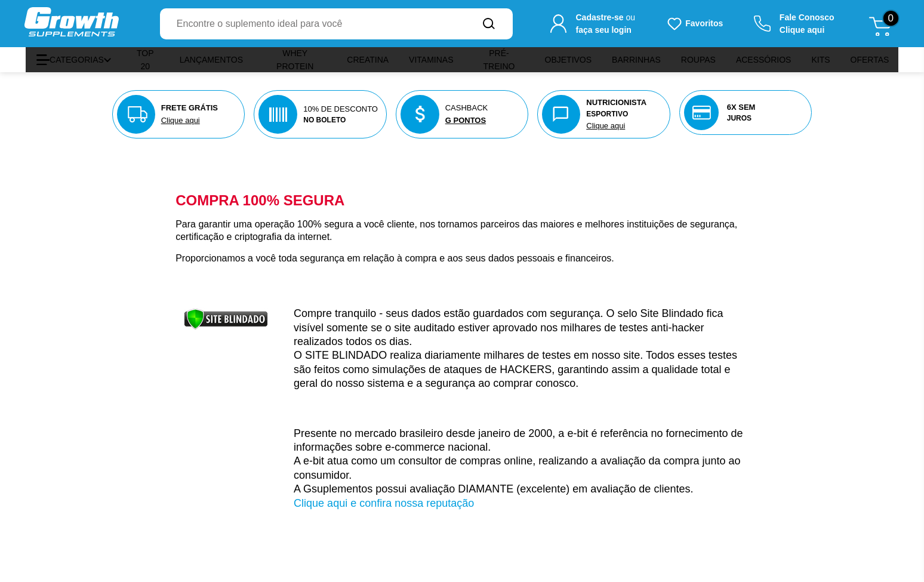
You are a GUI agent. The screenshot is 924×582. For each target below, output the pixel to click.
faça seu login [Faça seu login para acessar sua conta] (603, 30)
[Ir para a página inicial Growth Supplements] (72, 24)
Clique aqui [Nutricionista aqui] (606, 126)
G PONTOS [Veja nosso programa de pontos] (466, 120)
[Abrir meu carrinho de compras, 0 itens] (884, 24)
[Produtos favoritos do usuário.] (694, 24)
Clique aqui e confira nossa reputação (384, 503)
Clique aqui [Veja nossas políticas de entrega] (181, 120)
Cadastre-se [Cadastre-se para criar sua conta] (599, 17)
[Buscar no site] (489, 24)
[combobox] (312, 24)
